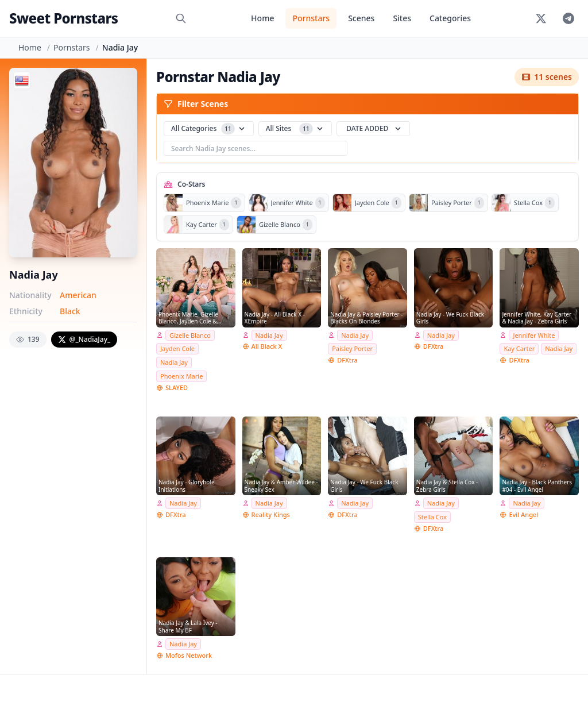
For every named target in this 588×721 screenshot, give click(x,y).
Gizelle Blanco (190, 335)
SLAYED (177, 388)
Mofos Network (189, 655)
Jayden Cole (177, 348)
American (78, 295)
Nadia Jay (174, 362)
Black (70, 311)
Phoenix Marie (181, 376)
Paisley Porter (352, 348)
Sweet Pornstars (63, 18)
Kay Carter (519, 348)
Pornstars (311, 18)
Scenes (361, 18)
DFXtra (347, 360)
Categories (450, 18)
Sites (402, 18)
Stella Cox (432, 517)
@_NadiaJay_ (84, 339)
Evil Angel (523, 514)
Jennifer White (534, 335)
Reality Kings (271, 514)
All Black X (267, 346)
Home (262, 18)
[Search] (181, 18)
